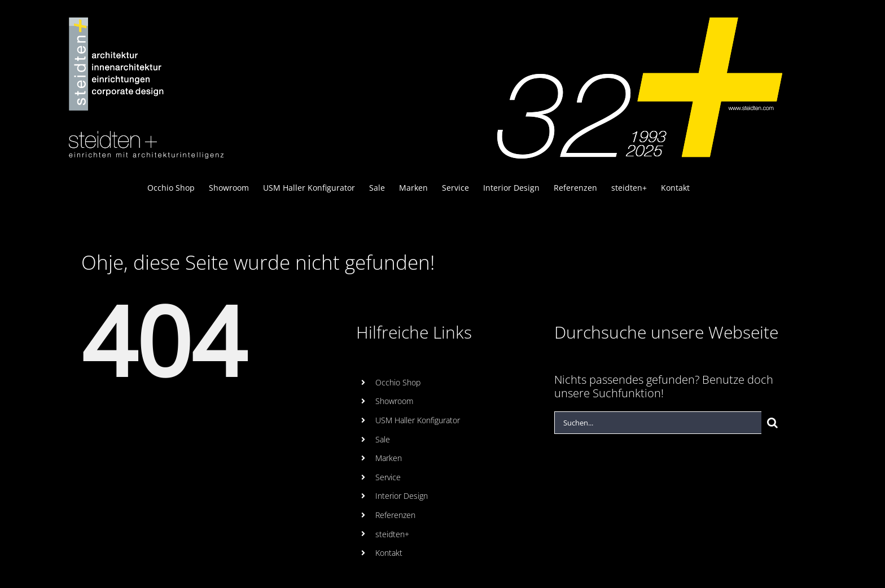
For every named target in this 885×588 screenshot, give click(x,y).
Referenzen (395, 515)
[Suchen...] (658, 423)
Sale (383, 439)
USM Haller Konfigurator (418, 420)
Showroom (394, 401)
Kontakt (389, 553)
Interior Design (402, 496)
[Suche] (773, 423)
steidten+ (392, 534)
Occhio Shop (398, 382)
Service (388, 477)
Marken (389, 458)
